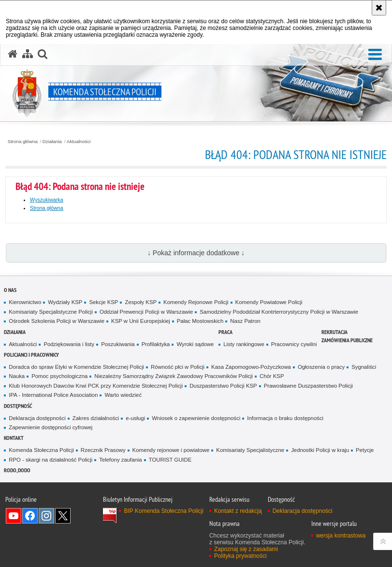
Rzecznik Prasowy (103, 450)
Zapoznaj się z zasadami (246, 549)
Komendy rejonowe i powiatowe (171, 450)
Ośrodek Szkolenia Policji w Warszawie (57, 321)
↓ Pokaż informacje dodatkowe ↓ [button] (196, 253)
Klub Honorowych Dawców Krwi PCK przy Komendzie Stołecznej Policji (96, 386)
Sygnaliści (364, 367)
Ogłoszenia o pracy (321, 367)
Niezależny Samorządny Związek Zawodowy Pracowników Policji (174, 376)
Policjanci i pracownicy (31, 355)
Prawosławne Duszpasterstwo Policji (308, 386)
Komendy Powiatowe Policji (269, 302)
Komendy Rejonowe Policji (196, 302)
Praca (225, 332)
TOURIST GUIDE (170, 460)
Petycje (365, 450)
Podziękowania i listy (69, 344)
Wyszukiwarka (47, 200)
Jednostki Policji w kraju (320, 450)
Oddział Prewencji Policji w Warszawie (146, 312)
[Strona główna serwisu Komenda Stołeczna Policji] (13, 54)
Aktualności (79, 142)
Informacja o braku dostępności (285, 418)
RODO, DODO (17, 470)
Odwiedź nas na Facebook (30, 516)
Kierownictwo (25, 302)
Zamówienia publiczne (347, 340)
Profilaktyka (156, 344)
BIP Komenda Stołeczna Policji (164, 511)
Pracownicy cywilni (294, 344)
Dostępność (18, 406)
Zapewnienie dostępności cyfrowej (51, 427)
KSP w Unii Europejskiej (141, 321)
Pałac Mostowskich (200, 321)
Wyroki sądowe (195, 344)
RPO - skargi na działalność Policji (51, 460)
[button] (375, 55)
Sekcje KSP (103, 302)
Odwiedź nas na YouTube (14, 516)
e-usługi (135, 418)
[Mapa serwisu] (28, 54)
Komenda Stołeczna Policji (41, 450)
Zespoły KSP (141, 302)
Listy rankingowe (244, 344)
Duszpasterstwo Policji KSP (223, 386)
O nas (10, 290)
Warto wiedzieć (123, 395)
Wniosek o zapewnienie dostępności (196, 418)
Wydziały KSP (65, 302)
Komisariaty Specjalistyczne (250, 450)
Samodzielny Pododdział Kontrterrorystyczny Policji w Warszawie (279, 312)
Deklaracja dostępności (37, 418)
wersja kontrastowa (341, 536)
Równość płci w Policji (178, 367)
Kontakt (14, 438)
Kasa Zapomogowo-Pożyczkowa (251, 367)
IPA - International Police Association (53, 395)
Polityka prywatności (240, 556)
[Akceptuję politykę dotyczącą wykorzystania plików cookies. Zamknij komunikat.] (379, 8)
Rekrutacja (334, 332)
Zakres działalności (96, 418)
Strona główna (23, 142)
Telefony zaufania (120, 460)
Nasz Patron (245, 321)
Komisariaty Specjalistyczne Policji (51, 312)
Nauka (17, 376)
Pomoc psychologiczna (59, 376)
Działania (52, 142)
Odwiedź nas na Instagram (46, 516)
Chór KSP (272, 376)
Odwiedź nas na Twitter (63, 516)
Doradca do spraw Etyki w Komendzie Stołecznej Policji (76, 367)
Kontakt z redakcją (238, 511)
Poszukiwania (118, 344)
